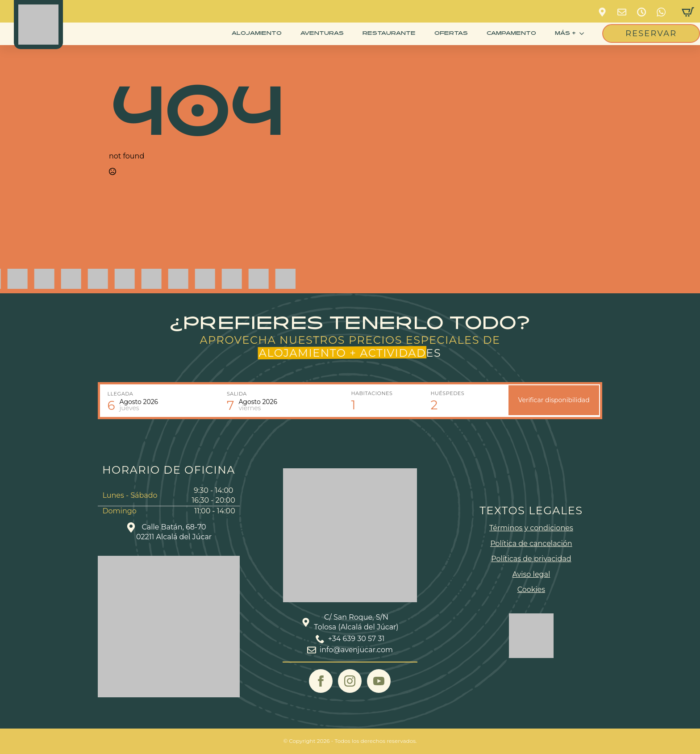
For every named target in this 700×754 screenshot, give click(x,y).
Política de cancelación (531, 544)
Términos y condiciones (531, 528)
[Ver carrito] (688, 12)
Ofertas (451, 33)
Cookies (531, 589)
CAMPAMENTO (511, 33)
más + (565, 33)
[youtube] (379, 681)
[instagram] (350, 681)
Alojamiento (257, 33)
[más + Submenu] (583, 33)
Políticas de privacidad (531, 559)
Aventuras (322, 33)
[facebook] (321, 681)
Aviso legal (531, 574)
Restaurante (389, 33)
